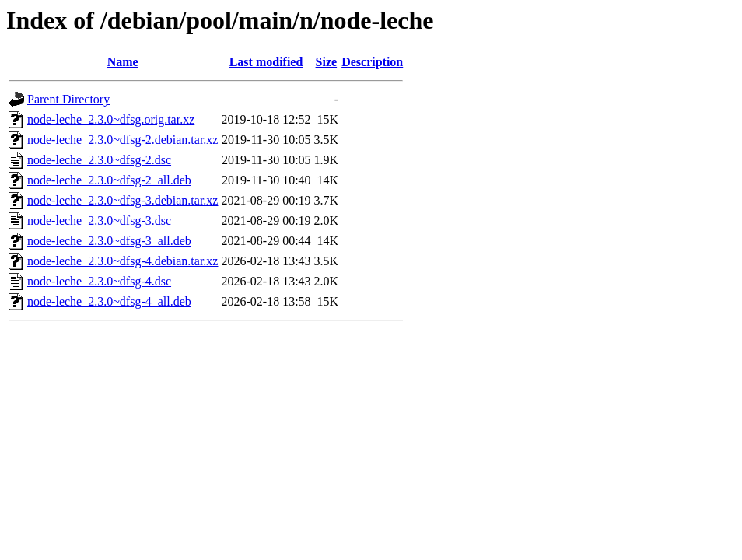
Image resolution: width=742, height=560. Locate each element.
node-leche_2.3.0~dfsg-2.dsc (99, 160)
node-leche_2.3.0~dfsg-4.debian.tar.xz (122, 261)
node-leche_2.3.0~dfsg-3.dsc (99, 220)
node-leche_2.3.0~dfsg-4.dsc (99, 281)
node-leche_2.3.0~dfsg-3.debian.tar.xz (122, 200)
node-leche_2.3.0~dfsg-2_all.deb (109, 180)
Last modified (266, 62)
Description (372, 62)
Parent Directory (68, 99)
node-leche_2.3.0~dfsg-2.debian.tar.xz (122, 140)
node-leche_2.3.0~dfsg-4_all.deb (109, 301)
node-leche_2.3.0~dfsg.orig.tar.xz (111, 119)
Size (327, 62)
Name (123, 62)
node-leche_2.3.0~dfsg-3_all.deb (109, 241)
